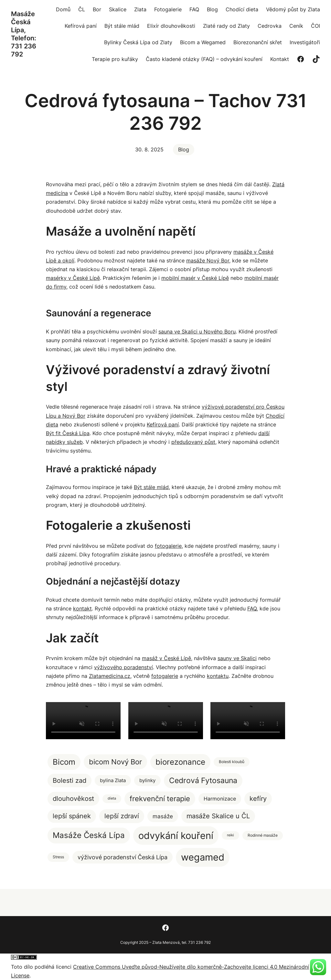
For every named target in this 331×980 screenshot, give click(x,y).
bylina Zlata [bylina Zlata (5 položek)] (113, 780)
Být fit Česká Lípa (68, 433)
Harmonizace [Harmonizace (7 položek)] (220, 799)
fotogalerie (168, 546)
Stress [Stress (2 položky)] (58, 857)
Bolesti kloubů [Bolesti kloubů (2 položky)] (232, 762)
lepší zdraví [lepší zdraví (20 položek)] (122, 816)
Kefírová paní (163, 424)
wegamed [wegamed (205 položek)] (203, 857)
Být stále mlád (151, 487)
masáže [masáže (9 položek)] (163, 816)
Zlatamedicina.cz (110, 676)
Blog (184, 149)
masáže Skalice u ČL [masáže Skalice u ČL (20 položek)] (218, 816)
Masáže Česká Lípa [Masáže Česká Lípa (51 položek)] (89, 835)
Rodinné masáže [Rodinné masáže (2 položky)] (263, 835)
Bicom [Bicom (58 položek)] (64, 762)
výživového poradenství (123, 667)
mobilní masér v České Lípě (195, 278)
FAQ (252, 608)
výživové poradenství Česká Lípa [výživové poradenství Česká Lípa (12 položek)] (123, 857)
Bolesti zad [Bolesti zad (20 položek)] (69, 780)
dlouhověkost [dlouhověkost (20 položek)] (73, 798)
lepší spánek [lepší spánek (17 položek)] (72, 816)
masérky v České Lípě (73, 278)
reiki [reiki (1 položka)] (230, 835)
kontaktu (218, 676)
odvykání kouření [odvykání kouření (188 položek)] (176, 836)
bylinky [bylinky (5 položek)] (147, 780)
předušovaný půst (193, 442)
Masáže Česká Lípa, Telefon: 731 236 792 (24, 34)
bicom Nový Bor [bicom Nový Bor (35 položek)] (115, 762)
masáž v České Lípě (166, 658)
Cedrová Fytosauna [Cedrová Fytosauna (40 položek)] (203, 781)
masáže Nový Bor (208, 260)
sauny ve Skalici (237, 658)
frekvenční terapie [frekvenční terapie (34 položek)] (160, 799)
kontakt (82, 608)
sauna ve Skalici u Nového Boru (197, 332)
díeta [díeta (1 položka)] (112, 798)
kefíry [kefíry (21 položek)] (258, 798)
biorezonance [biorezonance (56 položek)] (180, 762)
